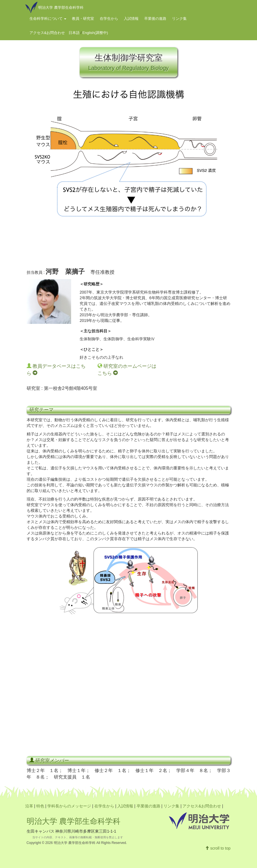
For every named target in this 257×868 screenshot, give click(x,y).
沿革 (29, 806)
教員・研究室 (83, 19)
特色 (40, 806)
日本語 (74, 33)
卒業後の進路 (155, 19)
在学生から (109, 19)
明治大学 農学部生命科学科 (74, 821)
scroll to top (218, 848)
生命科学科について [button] (48, 19)
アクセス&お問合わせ (47, 33)
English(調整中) (95, 33)
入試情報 (131, 19)
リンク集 (179, 19)
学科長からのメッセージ (69, 806)
